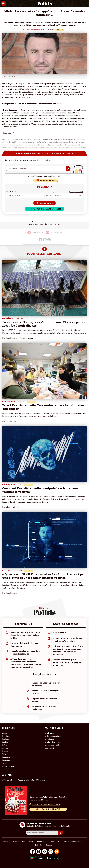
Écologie (6, 739)
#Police (13, 780)
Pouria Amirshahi (39, 30)
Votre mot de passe (51, 192)
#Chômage (41, 780)
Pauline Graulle (27, 30)
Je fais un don (50, 733)
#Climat (6, 780)
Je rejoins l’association (53, 742)
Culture (5, 748)
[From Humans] (57, 852)
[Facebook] (33, 852)
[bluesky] (38, 852)
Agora (5, 733)
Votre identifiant (11, 192)
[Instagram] (51, 852)
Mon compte (50, 748)
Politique (6, 736)
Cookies (49, 845)
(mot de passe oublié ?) (76, 192)
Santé (5, 763)
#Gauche (21, 780)
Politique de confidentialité (73, 841)
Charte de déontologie (38, 841)
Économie (6, 757)
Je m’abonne (49, 739)
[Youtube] (45, 852)
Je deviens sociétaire (53, 736)
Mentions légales (19, 841)
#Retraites (30, 780)
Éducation (6, 760)
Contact (6, 841)
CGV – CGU (55, 841)
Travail (5, 754)
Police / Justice (8, 766)
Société (5, 742)
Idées (4, 745)
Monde (5, 751)
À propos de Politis (52, 745)
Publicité (39, 845)
